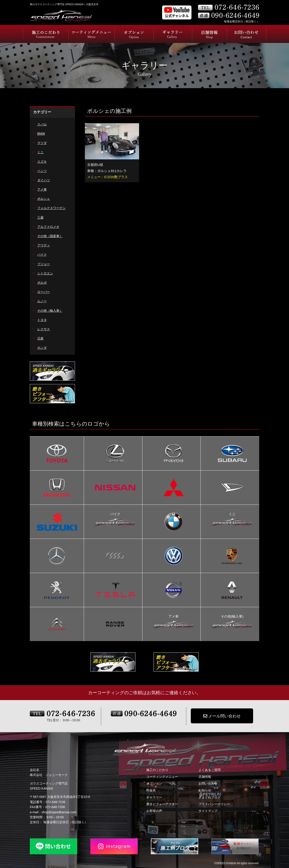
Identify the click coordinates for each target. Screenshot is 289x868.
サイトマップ (208, 811)
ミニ (232, 514)
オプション (154, 783)
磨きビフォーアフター (162, 804)
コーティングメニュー (162, 777)
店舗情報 (205, 777)
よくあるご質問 (210, 770)
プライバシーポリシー (214, 804)
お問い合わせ (208, 783)
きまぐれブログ (210, 797)
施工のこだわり (157, 770)
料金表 (151, 790)
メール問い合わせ (222, 716)
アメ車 (174, 617)
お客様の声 (154, 811)
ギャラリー (154, 797)
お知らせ (205, 790)
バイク (115, 514)
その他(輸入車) (232, 617)
